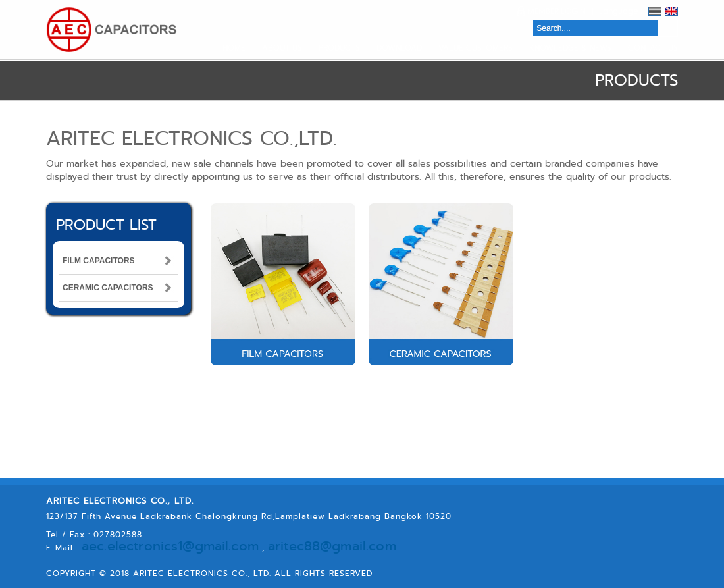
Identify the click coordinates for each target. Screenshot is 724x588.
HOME (234, 48)
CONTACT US (653, 48)
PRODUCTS (339, 48)
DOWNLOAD (399, 48)
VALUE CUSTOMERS (476, 48)
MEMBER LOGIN (556, 11)
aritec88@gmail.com (257, 547)
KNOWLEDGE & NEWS (570, 48)
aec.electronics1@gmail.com (143, 547)
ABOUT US (282, 48)
